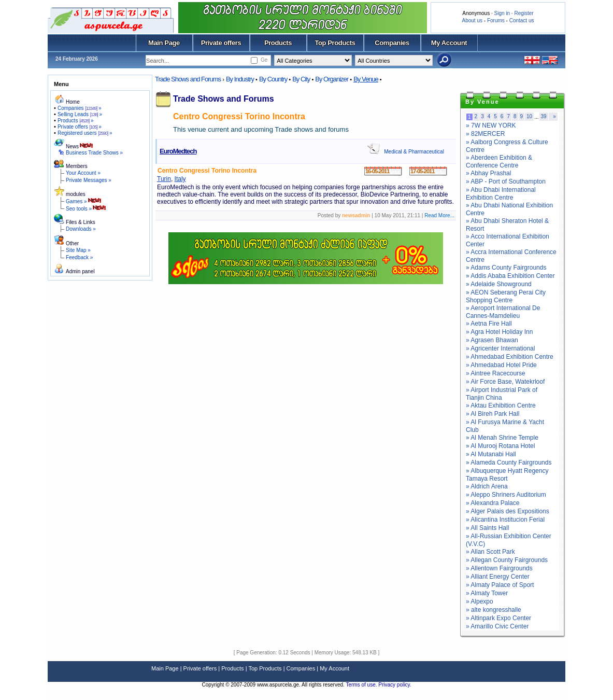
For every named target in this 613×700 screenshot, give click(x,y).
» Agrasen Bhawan (492, 340)
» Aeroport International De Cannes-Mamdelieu (503, 312)
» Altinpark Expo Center (498, 618)
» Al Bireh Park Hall (493, 414)
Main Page (164, 43)
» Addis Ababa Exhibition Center (510, 276)
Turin (164, 179)
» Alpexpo (480, 601)
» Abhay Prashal (488, 173)
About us (472, 20)
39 (544, 116)
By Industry (240, 79)
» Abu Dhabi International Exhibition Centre (501, 194)
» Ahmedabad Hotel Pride (501, 365)
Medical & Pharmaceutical (414, 152)
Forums (496, 20)
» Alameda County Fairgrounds (509, 463)
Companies (392, 43)
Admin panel (80, 271)
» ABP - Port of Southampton (506, 181)
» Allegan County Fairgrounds (507, 560)
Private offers (221, 43)
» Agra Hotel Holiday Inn (499, 332)
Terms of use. (362, 685)
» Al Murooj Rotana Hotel (500, 446)
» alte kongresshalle (494, 610)
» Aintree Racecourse (496, 373)
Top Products (335, 43)
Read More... (439, 215)
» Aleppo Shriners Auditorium (506, 495)
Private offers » (80, 127)
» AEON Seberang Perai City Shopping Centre (506, 296)
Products (278, 43)
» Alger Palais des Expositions (508, 511)
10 (529, 116)
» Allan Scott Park (490, 552)
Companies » (80, 108)
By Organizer (332, 79)
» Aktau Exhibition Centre (501, 405)
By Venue (366, 79)
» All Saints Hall (487, 528)
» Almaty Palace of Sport (500, 585)
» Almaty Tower (487, 593)
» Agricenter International (500, 348)
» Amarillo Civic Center (497, 626)
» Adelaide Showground (499, 284)
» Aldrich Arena (487, 486)
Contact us (522, 20)
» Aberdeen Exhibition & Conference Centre (499, 162)
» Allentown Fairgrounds (499, 568)
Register (524, 13)
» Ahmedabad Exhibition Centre (510, 357)
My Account (449, 43)
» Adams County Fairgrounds (506, 268)
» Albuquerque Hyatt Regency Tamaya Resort (507, 475)
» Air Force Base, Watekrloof (505, 382)
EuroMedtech (178, 151)
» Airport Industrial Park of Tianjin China (502, 394)
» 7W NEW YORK (491, 125)
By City (301, 79)
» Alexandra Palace (493, 503)
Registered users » (85, 133)
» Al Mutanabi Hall (491, 454)
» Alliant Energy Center (498, 577)
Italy (180, 179)
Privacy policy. (395, 685)
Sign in (502, 13)
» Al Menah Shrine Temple (502, 438)
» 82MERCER (485, 134)
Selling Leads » (80, 114)
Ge (264, 60)
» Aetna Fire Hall (489, 324)
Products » (76, 121)
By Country (273, 79)
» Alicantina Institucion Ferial (505, 520)
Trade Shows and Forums (188, 79)
